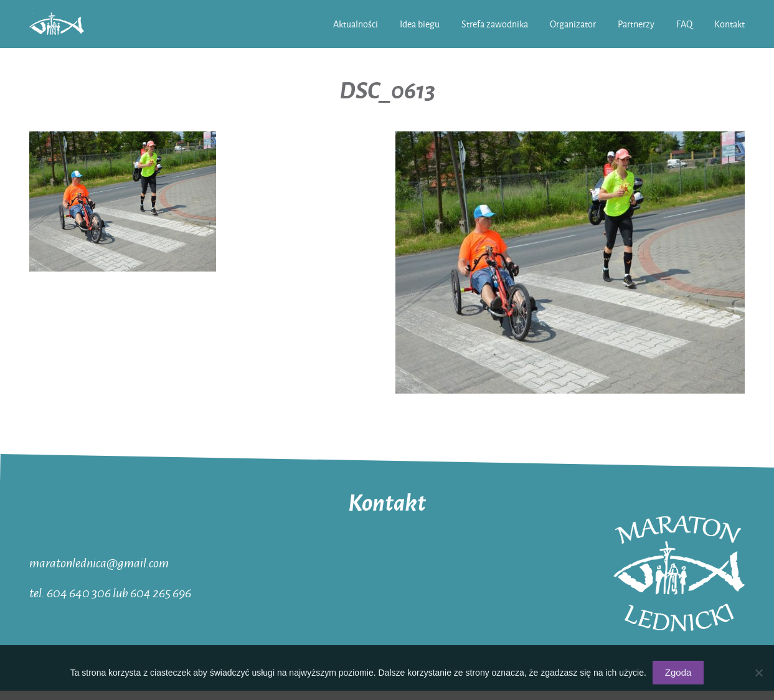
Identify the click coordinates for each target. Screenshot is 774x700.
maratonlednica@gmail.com (99, 562)
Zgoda (678, 672)
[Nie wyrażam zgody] (758, 673)
